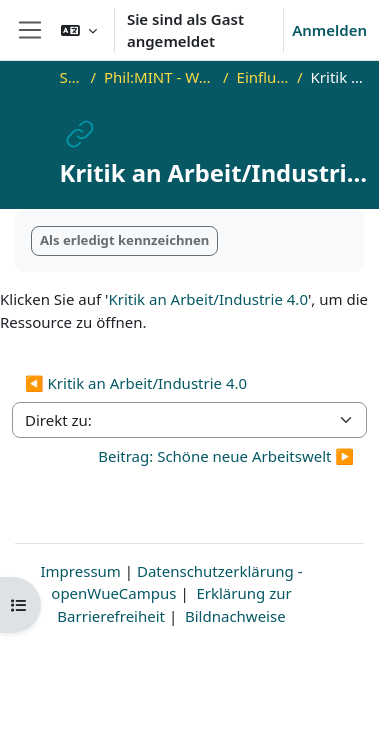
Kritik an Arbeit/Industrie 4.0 (208, 299)
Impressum (81, 571)
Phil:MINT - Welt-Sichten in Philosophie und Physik (159, 77)
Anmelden (329, 30)
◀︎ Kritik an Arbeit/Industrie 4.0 (136, 383)
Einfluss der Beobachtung (263, 77)
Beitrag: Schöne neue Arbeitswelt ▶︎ (226, 456)
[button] (79, 30)
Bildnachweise (235, 616)
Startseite (71, 77)
